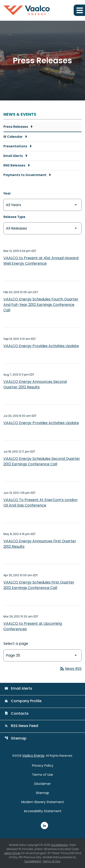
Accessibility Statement (43, 811)
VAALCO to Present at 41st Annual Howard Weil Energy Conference (41, 261)
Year (7, 193)
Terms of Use (42, 775)
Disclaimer (42, 784)
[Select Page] (42, 655)
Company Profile (23, 701)
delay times (12, 853)
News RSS (70, 669)
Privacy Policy (43, 766)
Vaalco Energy (33, 755)
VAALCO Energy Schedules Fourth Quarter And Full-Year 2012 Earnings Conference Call (41, 305)
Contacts (17, 713)
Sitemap (16, 738)
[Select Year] (42, 205)
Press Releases (16, 127)
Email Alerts (13, 156)
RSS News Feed (21, 726)
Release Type (14, 217)
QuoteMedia (59, 845)
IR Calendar (13, 137)
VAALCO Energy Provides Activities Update (41, 346)
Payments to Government (25, 175)
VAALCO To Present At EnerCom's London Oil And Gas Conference (40, 503)
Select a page (16, 644)
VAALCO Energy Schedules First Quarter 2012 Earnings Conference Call (39, 585)
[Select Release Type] (42, 228)
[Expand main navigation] (79, 10)
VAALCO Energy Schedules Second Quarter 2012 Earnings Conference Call (42, 461)
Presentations (15, 146)
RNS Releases (14, 165)
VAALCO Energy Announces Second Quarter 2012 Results (35, 384)
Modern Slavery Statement (43, 802)
